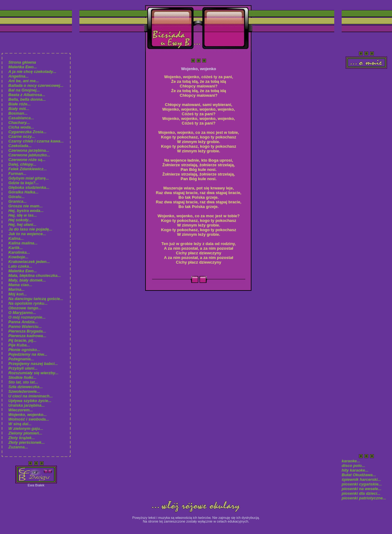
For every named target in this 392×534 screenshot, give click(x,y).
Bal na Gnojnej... (24, 90)
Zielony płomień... (25, 433)
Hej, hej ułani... (22, 225)
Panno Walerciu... (25, 326)
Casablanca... (21, 118)
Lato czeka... (20, 266)
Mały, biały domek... (27, 280)
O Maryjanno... (22, 313)
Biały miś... (19, 109)
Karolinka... (19, 252)
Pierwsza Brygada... (27, 331)
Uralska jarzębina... (27, 405)
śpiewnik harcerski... (361, 479)
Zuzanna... (18, 447)
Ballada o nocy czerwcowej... (36, 85)
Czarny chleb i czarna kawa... (36, 141)
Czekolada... (20, 146)
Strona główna (22, 62)
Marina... (17, 289)
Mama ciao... (20, 285)
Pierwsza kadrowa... (27, 336)
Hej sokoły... (20, 220)
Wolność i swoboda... (29, 419)
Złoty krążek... (22, 438)
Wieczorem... (21, 410)
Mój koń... (18, 294)
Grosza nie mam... (25, 206)
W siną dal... (20, 424)
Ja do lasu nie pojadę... (30, 229)
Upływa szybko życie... (30, 401)
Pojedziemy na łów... (28, 354)
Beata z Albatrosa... (27, 95)
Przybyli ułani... (23, 368)
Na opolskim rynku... (28, 303)
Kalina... (16, 238)
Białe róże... (19, 104)
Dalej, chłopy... (22, 164)
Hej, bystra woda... (26, 211)
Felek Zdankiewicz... (27, 169)
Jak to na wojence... (27, 234)
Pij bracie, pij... (22, 340)
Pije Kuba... (19, 345)
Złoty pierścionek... (27, 442)
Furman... (17, 174)
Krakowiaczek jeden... (29, 262)
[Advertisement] (366, 166)
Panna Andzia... (23, 322)
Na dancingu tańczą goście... (36, 299)
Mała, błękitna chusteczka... (35, 275)
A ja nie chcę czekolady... (32, 72)
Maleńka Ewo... (23, 67)
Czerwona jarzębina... (29, 150)
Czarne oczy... (22, 136)
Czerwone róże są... (27, 160)
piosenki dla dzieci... (362, 493)
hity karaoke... (355, 470)
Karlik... (16, 248)
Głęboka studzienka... (29, 187)
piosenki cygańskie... (362, 484)
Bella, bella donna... (27, 99)
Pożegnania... (21, 359)
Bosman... (18, 113)
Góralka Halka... (23, 192)
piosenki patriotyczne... (364, 498)
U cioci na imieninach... (31, 396)
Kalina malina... (23, 243)
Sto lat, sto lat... (23, 382)
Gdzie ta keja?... (23, 183)
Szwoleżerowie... (24, 391)
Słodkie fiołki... (22, 377)
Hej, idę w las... (23, 215)
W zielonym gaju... (26, 428)
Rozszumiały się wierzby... (33, 373)
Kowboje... (18, 257)
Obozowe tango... (25, 308)
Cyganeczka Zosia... (27, 132)
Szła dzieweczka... (25, 387)
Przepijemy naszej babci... (33, 364)
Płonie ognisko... (24, 350)
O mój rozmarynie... (27, 317)
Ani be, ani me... (24, 81)
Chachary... (19, 123)
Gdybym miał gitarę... (29, 178)
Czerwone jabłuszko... (29, 155)
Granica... (17, 201)
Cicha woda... (21, 127)
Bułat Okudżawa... (359, 475)
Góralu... (17, 197)
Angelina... (19, 76)
